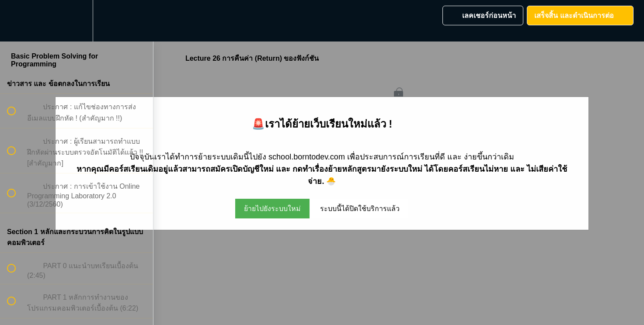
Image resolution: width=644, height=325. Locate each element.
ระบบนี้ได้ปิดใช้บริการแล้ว (360, 209)
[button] (16, 21)
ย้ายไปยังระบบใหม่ (272, 209)
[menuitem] (77, 21)
